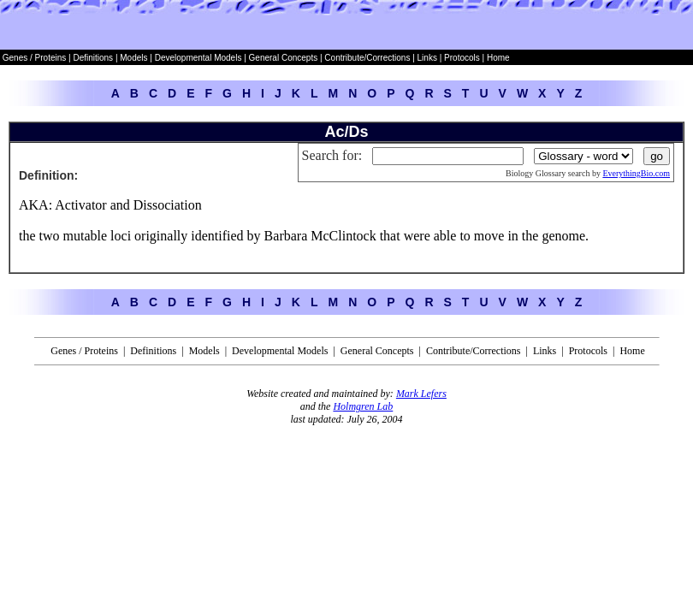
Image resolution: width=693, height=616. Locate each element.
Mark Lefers (421, 394)
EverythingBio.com (636, 173)
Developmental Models (200, 58)
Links (427, 58)
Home (498, 58)
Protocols (460, 58)
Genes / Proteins (34, 58)
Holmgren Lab (363, 406)
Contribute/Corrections (367, 58)
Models (135, 58)
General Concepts (284, 58)
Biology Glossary (536, 173)
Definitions (94, 58)
